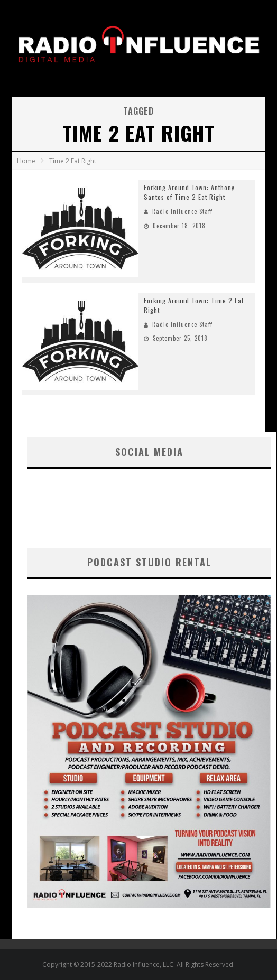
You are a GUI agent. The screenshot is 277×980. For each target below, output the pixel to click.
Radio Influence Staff (182, 211)
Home (26, 161)
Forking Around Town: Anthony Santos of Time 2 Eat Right (189, 192)
